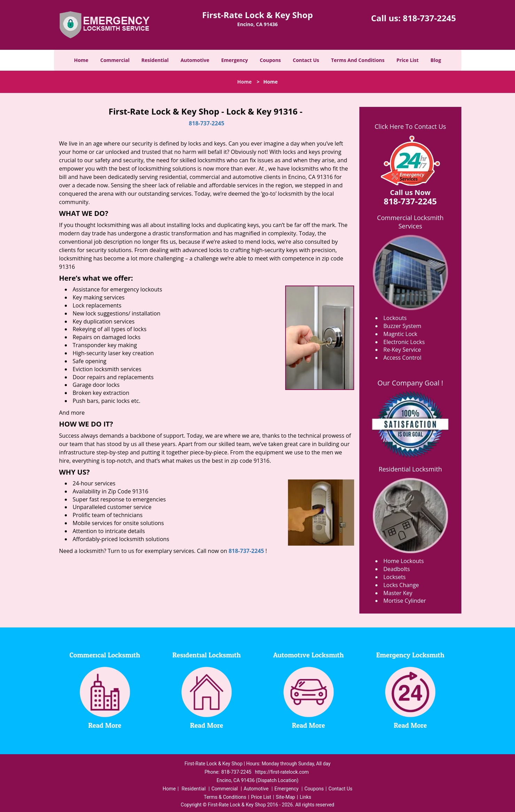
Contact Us (306, 60)
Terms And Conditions (358, 60)
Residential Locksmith (410, 469)
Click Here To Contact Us (410, 126)
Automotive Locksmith (308, 655)
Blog (436, 60)
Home (81, 60)
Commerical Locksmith (105, 655)
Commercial (115, 60)
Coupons (270, 60)
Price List (407, 60)
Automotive (195, 60)
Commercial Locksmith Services (410, 222)
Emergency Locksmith (410, 655)
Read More (105, 726)
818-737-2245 (430, 18)
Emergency (235, 60)
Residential (155, 60)
